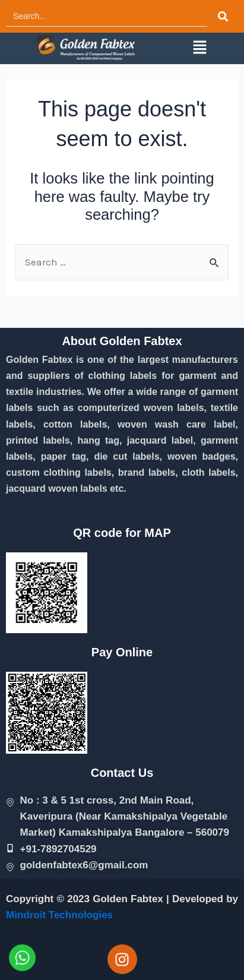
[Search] (107, 16)
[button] (199, 48)
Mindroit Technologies (59, 915)
